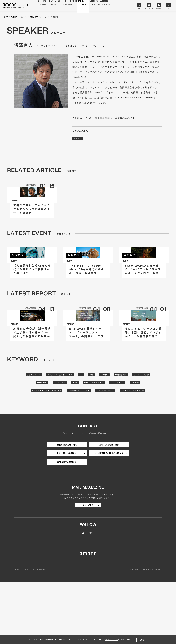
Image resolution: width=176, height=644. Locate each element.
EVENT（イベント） (19, 17)
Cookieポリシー (111, 640)
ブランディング (38, 425)
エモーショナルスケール (103, 443)
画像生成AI (56, 434)
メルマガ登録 (149, 8)
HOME (5, 17)
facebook (85, 596)
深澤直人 (79, 139)
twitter (91, 596)
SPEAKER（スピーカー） (40, 17)
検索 (139, 8)
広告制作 (37, 443)
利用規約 (41, 632)
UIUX (95, 434)
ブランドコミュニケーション (68, 425)
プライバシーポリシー (24, 632)
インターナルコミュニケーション (66, 443)
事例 (104, 425)
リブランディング (33, 434)
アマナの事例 (77, 434)
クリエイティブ (144, 434)
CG (92, 425)
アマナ (169, 8)
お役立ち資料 (139, 425)
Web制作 (120, 425)
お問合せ (159, 8)
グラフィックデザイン (117, 434)
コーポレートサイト (134, 443)
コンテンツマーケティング (88, 452)
